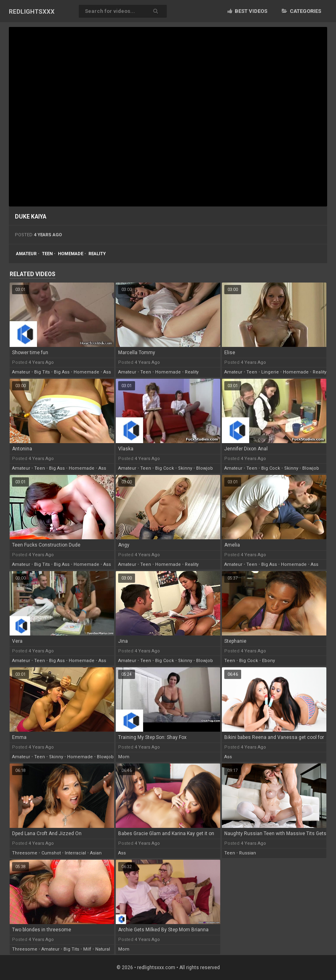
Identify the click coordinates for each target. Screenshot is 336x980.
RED (32, 12)
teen (47, 254)
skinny (185, 468)
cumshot (51, 853)
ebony (268, 661)
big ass (62, 372)
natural (103, 949)
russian (248, 853)
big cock (165, 468)
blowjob (205, 468)
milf (87, 949)
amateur (26, 254)
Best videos (247, 11)
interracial (75, 853)
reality (97, 254)
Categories (301, 11)
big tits (42, 372)
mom (124, 757)
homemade (71, 254)
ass (107, 372)
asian (96, 853)
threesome (25, 853)
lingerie (270, 372)
